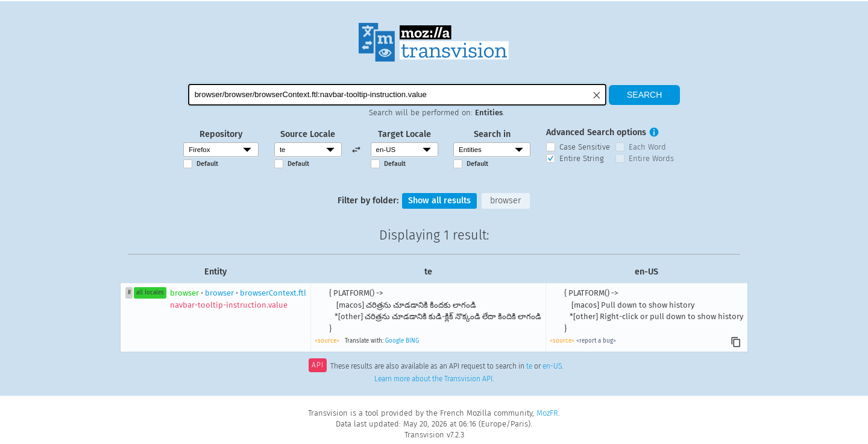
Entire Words (651, 158)
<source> (327, 341)
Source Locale (308, 134)
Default (207, 164)
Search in (492, 134)
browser (505, 201)
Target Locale (404, 134)
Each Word (647, 147)
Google (395, 341)
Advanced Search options (596, 132)
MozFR (547, 413)
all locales (150, 293)
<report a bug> (596, 341)
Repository (221, 134)
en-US (552, 366)
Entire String (582, 158)
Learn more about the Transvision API (433, 379)
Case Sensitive (585, 147)
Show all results (439, 201)
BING (412, 341)
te (529, 366)
